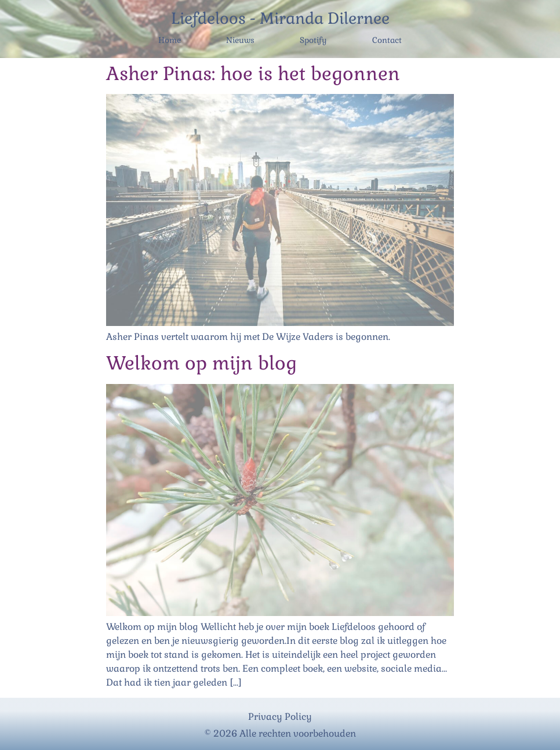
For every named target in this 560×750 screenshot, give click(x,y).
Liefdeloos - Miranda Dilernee (280, 18)
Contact (387, 40)
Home (170, 40)
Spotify (313, 40)
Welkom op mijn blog (201, 363)
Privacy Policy (280, 717)
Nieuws (240, 40)
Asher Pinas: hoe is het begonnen (253, 73)
